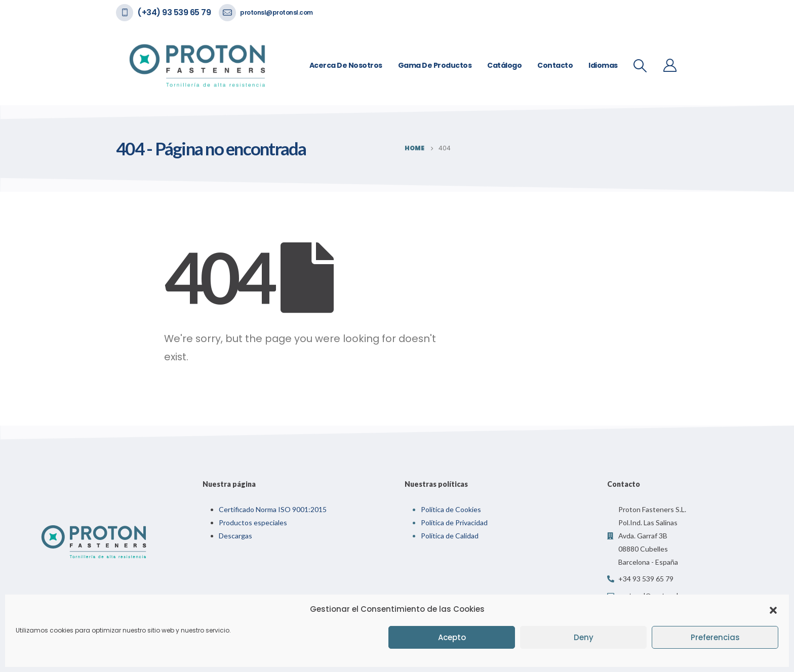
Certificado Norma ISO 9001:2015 (273, 509)
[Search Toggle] (640, 66)
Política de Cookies (451, 509)
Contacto (555, 65)
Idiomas (603, 65)
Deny (584, 637)
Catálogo (504, 65)
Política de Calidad (450, 536)
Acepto (452, 637)
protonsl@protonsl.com (276, 12)
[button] (773, 609)
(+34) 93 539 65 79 (174, 12)
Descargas (235, 536)
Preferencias (715, 637)
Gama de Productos (435, 65)
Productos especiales (253, 522)
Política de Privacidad (454, 522)
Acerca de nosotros (346, 65)
